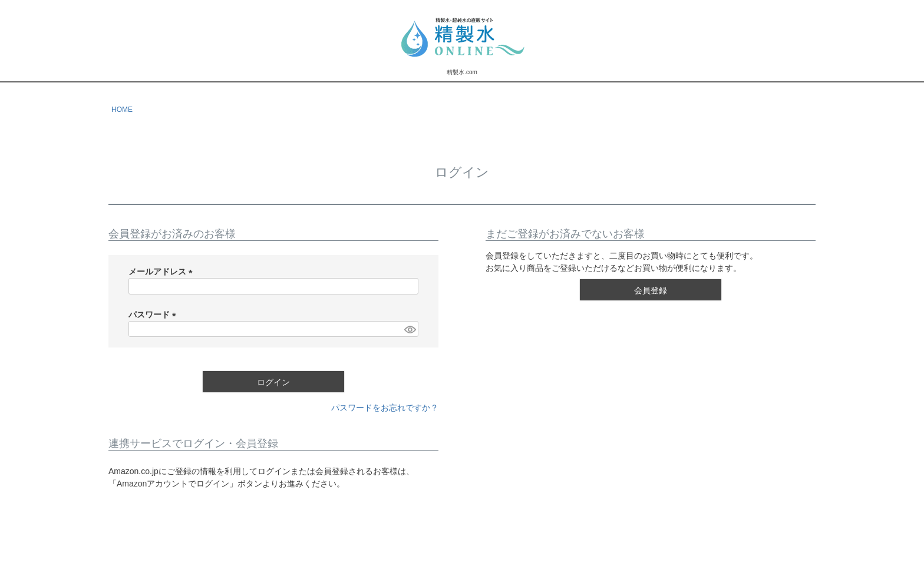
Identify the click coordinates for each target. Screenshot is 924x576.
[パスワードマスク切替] (410, 329)
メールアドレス (163, 272)
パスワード (154, 315)
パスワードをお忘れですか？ (385, 408)
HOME (122, 110)
